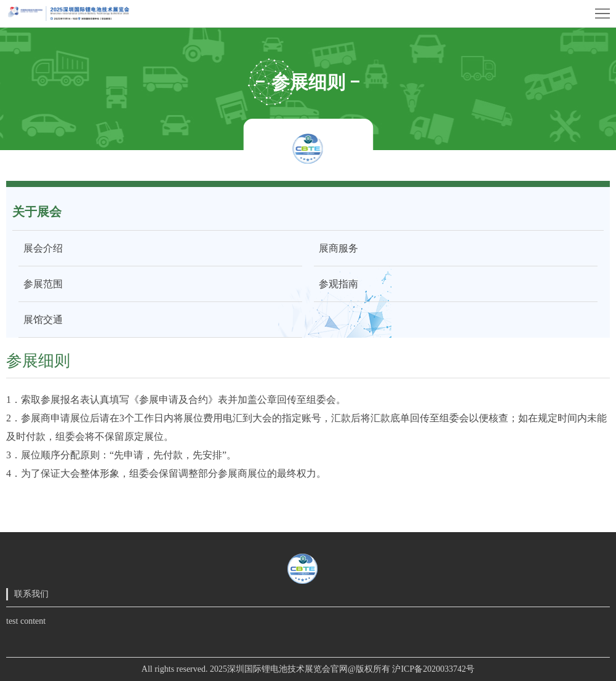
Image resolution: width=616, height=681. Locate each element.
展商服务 (336, 248)
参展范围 (41, 284)
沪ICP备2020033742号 (433, 669)
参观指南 (336, 284)
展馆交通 (41, 320)
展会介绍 (41, 248)
